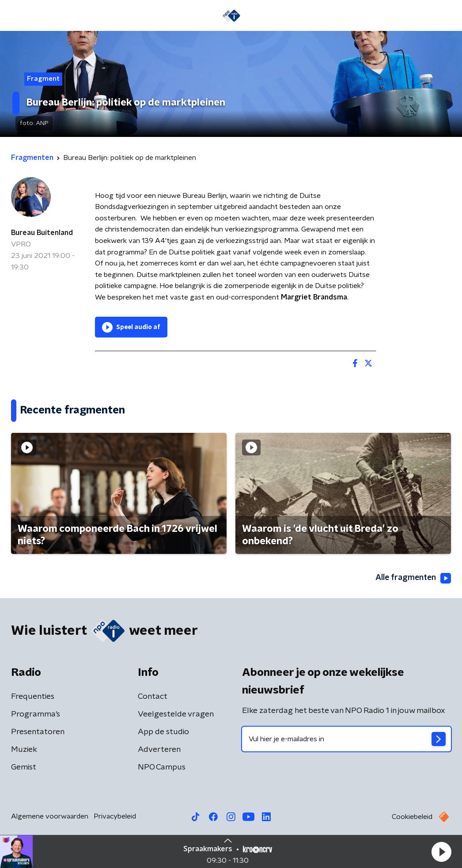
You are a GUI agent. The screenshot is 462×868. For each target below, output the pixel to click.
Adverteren (159, 750)
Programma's (36, 714)
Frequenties (33, 697)
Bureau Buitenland (42, 233)
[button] (441, 852)
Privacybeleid (115, 816)
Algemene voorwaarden (50, 816)
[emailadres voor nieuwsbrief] (346, 739)
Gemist (24, 767)
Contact (153, 697)
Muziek (24, 750)
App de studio (163, 732)
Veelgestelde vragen (176, 714)
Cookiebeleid (412, 817)
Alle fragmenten (413, 578)
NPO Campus (162, 767)
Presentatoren (38, 732)
